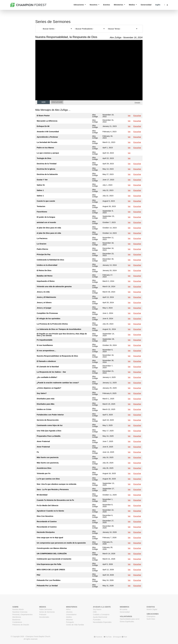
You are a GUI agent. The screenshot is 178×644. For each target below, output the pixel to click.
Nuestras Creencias (20, 612)
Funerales (97, 620)
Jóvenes (69, 612)
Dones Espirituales (127, 622)
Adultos (69, 617)
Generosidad (146, 5)
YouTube (108, 637)
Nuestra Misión (18, 609)
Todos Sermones (46, 609)
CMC (95, 612)
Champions (151, 616)
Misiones (69, 620)
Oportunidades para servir (130, 619)
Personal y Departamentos (22, 615)
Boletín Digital (152, 609)
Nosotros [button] (94, 5)
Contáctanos (17, 622)
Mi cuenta (124, 609)
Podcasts (43, 615)
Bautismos (16, 620)
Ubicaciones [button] (79, 5)
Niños (68, 609)
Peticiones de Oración (21, 625)
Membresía (17, 617)
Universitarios (71, 615)
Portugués (70, 622)
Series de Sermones (47, 612)
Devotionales (44, 617)
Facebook (98, 637)
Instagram (117, 637)
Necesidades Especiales (102, 622)
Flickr (124, 637)
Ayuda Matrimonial (100, 617)
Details (137, 103)
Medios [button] (132, 5)
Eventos (107, 5)
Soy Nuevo (97, 609)
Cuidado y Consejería (101, 615)
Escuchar (57, 102)
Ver (43, 102)
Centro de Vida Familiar (75, 625)
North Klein (151, 619)
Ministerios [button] (119, 5)
